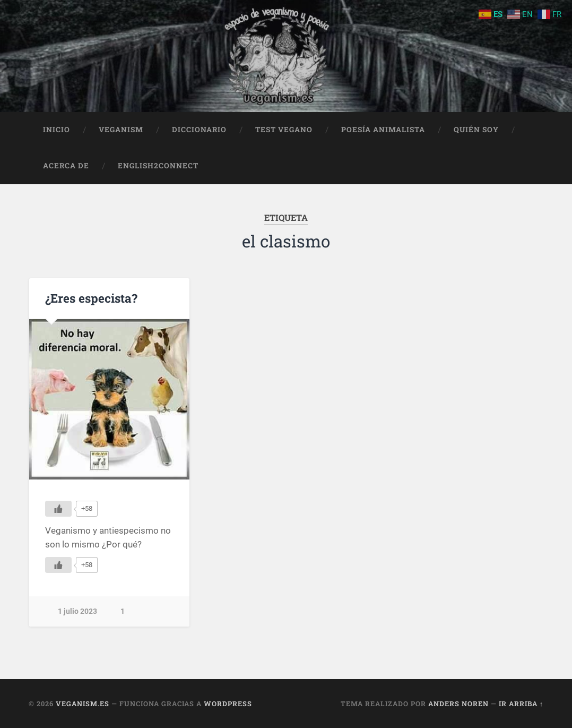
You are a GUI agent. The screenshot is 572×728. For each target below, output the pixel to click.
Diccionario (199, 130)
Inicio (57, 130)
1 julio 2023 (77, 611)
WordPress (228, 704)
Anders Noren (458, 704)
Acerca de (66, 166)
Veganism (121, 130)
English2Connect (158, 166)
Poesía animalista (383, 130)
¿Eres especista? (91, 298)
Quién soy (476, 130)
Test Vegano (284, 130)
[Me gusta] (58, 509)
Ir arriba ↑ (521, 704)
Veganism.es (83, 704)
